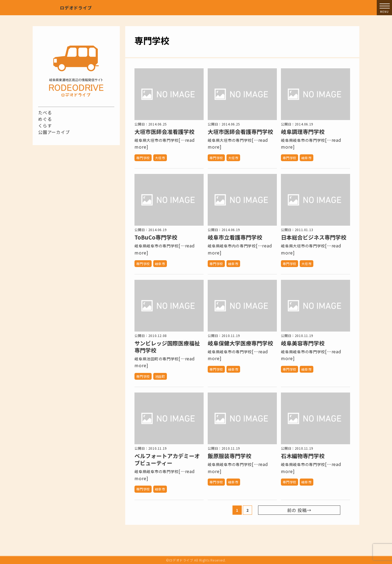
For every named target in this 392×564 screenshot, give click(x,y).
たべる (45, 112)
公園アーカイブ (54, 132)
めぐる (45, 119)
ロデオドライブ (76, 8)
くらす (45, 125)
